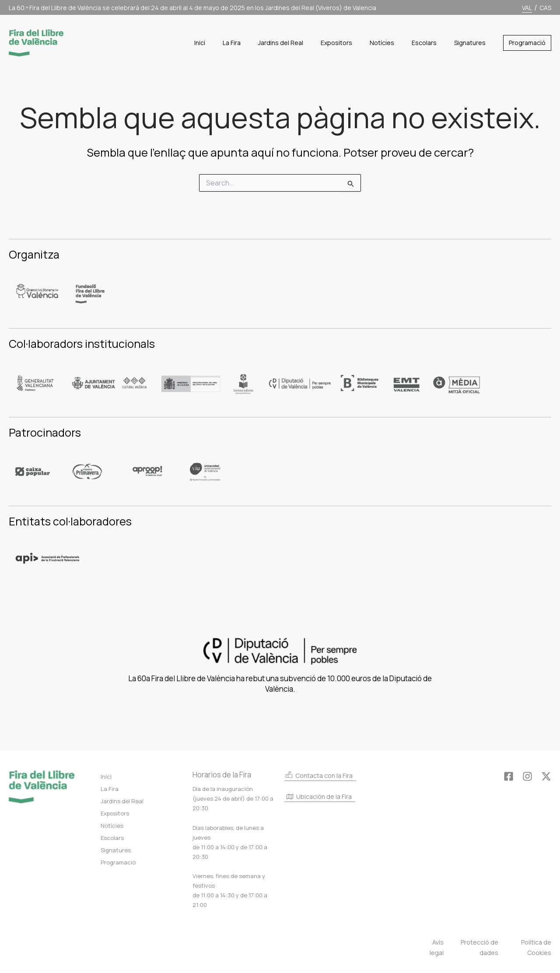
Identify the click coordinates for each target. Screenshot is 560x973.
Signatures (116, 850)
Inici (106, 777)
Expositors (115, 813)
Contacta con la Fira (318, 775)
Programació (118, 862)
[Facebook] (509, 776)
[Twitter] (546, 776)
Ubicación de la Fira (319, 797)
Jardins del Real (122, 801)
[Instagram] (527, 776)
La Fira (110, 789)
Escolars (112, 838)
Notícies (112, 826)
